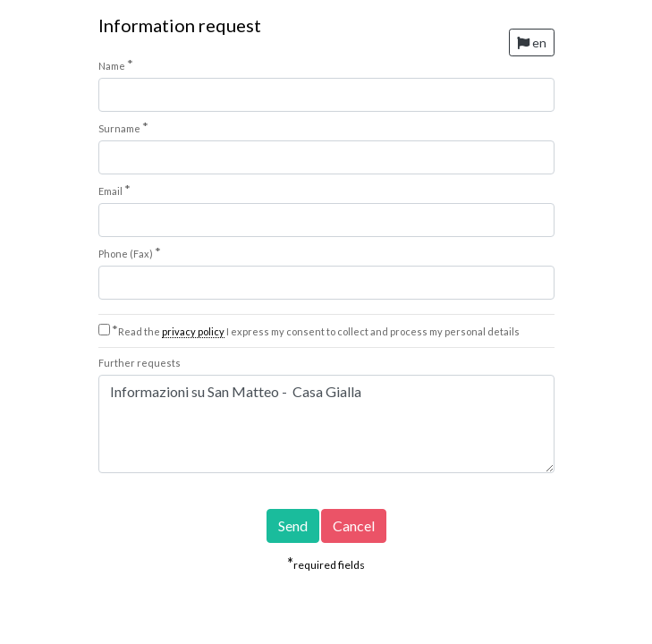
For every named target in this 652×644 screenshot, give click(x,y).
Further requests (140, 363)
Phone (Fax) (130, 252)
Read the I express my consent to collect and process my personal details (316, 331)
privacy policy (193, 331)
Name (116, 64)
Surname (123, 127)
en (532, 42)
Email (114, 190)
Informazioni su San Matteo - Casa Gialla (326, 424)
